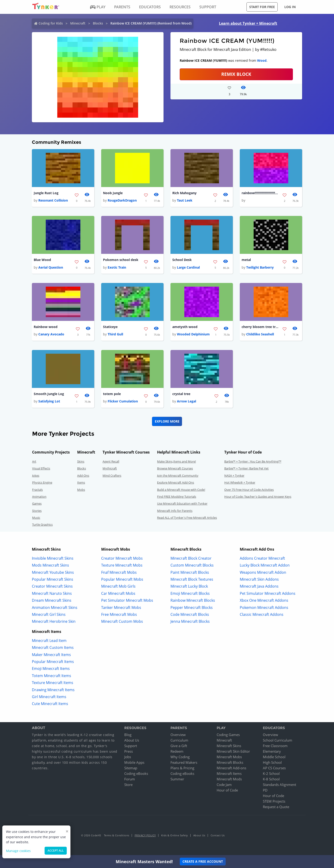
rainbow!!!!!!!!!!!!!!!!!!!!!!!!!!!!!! (260, 193)
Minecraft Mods (229, 779)
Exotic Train (117, 267)
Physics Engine (42, 483)
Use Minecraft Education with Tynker (182, 504)
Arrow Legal (187, 401)
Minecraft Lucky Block (189, 586)
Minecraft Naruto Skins (52, 594)
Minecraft (78, 23)
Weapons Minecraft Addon (263, 572)
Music (36, 518)
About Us (132, 740)
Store (128, 785)
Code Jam (224, 785)
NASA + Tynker (234, 476)
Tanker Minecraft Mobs (121, 607)
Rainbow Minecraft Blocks (193, 601)
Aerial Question (51, 267)
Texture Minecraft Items (53, 683)
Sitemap (131, 768)
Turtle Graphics (42, 525)
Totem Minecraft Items (52, 676)
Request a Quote (276, 807)
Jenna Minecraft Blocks (190, 622)
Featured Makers (184, 763)
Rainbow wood (46, 327)
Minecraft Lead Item (49, 641)
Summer (177, 779)
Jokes (36, 476)
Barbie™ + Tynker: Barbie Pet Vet (246, 469)
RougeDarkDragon (122, 200)
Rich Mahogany (184, 193)
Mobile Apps (134, 763)
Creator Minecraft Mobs (122, 558)
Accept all (56, 851)
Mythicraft (110, 469)
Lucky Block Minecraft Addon (265, 565)
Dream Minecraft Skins (52, 601)
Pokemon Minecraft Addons (264, 607)
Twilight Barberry (260, 267)
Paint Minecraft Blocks (190, 572)
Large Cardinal (188, 267)
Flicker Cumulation (123, 401)
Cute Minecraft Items (50, 704)
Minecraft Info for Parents (175, 511)
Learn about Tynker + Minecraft (248, 23)
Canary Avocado (51, 334)
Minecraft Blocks (230, 763)
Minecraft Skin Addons (259, 580)
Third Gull (115, 334)
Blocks (98, 23)
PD (265, 790)
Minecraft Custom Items (53, 648)
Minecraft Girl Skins (49, 615)
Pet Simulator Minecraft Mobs (127, 601)
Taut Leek (185, 200)
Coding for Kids (51, 23)
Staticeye (110, 327)
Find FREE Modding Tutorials (177, 497)
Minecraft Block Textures (192, 580)
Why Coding (180, 757)
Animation (39, 497)
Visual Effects (41, 469)
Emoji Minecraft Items (51, 669)
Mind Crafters (112, 476)
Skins (81, 462)
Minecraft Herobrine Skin (54, 622)
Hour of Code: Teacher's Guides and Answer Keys (258, 497)
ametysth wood (185, 327)
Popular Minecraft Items (53, 662)
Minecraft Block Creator (191, 558)
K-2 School (271, 774)
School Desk (182, 260)
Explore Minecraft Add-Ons (176, 483)
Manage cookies (18, 851)
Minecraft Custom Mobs (122, 622)
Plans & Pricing (182, 768)
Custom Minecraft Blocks (192, 565)
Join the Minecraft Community (178, 476)
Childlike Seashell (260, 334)
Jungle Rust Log (46, 193)
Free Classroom (275, 746)
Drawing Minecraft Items (53, 690)
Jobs (128, 757)
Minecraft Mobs (229, 757)
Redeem (177, 751)
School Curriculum (278, 740)
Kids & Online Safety (175, 836)
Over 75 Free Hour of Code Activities (249, 490)
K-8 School (271, 779)
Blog (128, 735)
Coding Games (228, 735)
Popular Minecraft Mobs (122, 580)
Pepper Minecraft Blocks (192, 607)
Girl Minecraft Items (49, 697)
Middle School (274, 757)
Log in (290, 7)
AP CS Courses (274, 768)
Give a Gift (179, 746)
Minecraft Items (229, 774)
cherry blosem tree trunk (260, 327)
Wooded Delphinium (193, 334)
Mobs (81, 490)
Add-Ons (83, 476)
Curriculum (179, 740)
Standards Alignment (279, 785)
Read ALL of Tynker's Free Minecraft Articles (187, 518)
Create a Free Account (203, 861)
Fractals (37, 490)
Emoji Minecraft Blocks (190, 594)
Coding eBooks (136, 774)
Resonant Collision (53, 200)
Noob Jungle (113, 193)
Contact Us (218, 836)
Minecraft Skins (229, 746)
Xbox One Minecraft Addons (264, 601)
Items (81, 483)
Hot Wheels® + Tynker (240, 483)
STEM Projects (274, 801)
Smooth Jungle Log (49, 394)
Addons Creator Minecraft (262, 558)
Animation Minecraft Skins (55, 607)
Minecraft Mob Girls (118, 586)
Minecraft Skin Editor (233, 751)
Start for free (262, 7)
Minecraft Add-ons (231, 768)
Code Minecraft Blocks (190, 615)
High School (272, 763)
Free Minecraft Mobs (119, 615)
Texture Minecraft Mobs (122, 565)
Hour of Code (227, 790)
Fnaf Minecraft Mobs (119, 572)
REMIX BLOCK (236, 74)
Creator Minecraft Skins (52, 586)
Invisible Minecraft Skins (53, 558)
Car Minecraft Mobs (118, 594)
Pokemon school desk (121, 260)
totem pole (112, 394)
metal (246, 260)
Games (37, 504)
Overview (178, 735)
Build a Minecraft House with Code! (181, 490)
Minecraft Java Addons (259, 586)
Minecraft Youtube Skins (53, 572)
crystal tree (181, 394)
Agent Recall (111, 462)
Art (34, 462)
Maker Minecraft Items (51, 655)
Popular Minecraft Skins (53, 580)
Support (131, 746)
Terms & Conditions (117, 836)
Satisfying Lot (49, 401)
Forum (130, 779)
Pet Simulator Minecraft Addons (268, 594)
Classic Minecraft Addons (262, 615)
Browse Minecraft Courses (175, 469)
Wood (262, 60)
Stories (37, 511)
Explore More (167, 422)
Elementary (272, 751)
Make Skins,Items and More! (176, 462)
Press (129, 751)
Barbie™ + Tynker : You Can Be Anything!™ (253, 462)
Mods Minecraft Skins (50, 565)
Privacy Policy (145, 836)
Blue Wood (42, 260)
